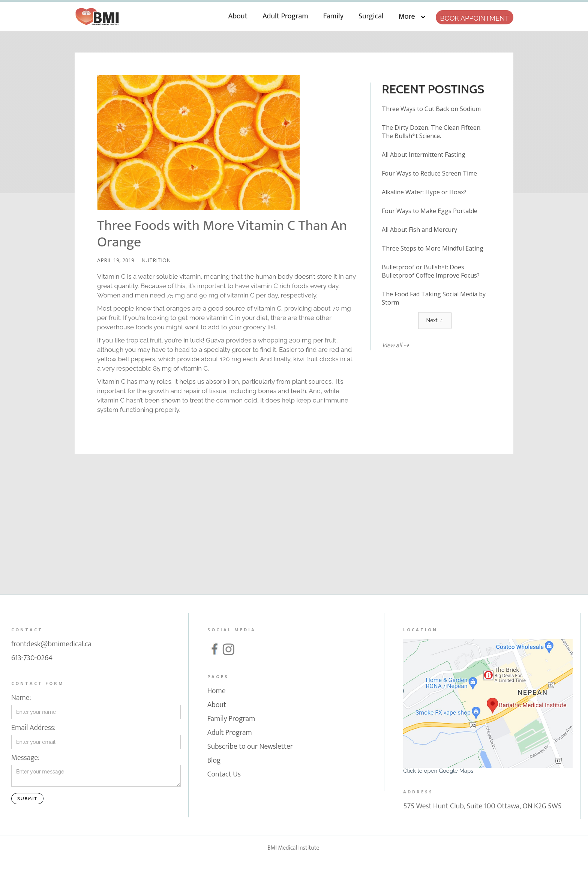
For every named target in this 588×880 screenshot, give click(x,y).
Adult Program (285, 16)
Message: (25, 758)
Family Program (231, 719)
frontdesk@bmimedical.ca (51, 645)
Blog (214, 761)
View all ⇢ (395, 346)
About (238, 16)
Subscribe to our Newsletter (250, 747)
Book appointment (475, 18)
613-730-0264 (32, 659)
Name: (21, 698)
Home (217, 692)
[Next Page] (435, 321)
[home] (97, 14)
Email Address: (33, 728)
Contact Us (224, 775)
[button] (412, 16)
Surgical (371, 16)
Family (333, 16)
